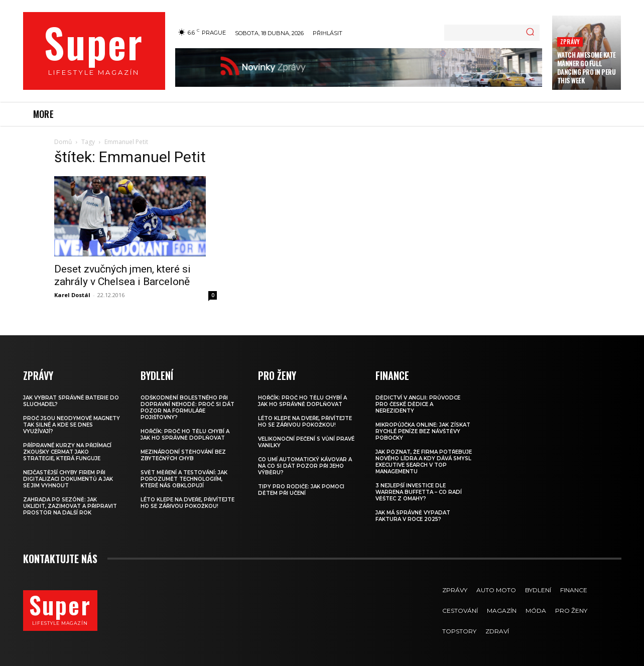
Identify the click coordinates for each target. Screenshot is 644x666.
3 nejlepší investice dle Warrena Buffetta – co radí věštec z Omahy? (419, 492)
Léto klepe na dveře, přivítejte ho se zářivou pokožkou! (187, 503)
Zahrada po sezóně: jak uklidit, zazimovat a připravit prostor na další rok (70, 506)
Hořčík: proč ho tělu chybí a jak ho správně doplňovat (185, 435)
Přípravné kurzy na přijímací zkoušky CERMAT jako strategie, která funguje (67, 452)
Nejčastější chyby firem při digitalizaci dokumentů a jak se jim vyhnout (68, 479)
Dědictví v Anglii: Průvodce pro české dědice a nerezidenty (418, 404)
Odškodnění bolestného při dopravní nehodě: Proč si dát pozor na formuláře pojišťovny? (187, 408)
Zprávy (570, 41)
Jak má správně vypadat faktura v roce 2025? (413, 516)
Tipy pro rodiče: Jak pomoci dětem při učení (301, 490)
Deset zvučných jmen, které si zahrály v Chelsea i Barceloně (122, 275)
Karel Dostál (72, 295)
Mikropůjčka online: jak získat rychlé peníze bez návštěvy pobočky (423, 431)
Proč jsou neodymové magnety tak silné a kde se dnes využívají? (72, 425)
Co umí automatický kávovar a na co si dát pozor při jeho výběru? (305, 466)
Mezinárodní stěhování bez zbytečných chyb (183, 455)
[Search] (530, 33)
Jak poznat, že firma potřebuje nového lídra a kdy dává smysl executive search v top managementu (424, 462)
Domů (63, 142)
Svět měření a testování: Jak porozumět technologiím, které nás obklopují (184, 479)
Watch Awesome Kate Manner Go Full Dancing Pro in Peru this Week (587, 68)
